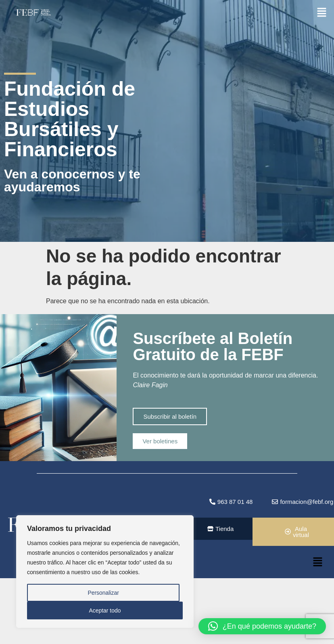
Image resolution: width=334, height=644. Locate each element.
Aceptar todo (105, 610)
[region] (105, 572)
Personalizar (103, 593)
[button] (322, 12)
